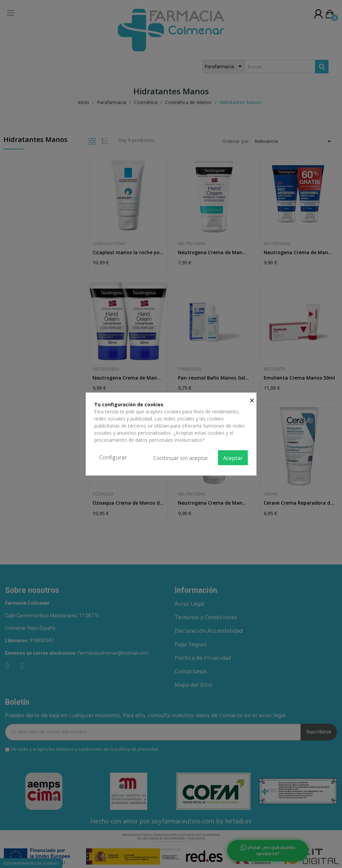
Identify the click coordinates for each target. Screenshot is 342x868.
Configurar (113, 457)
